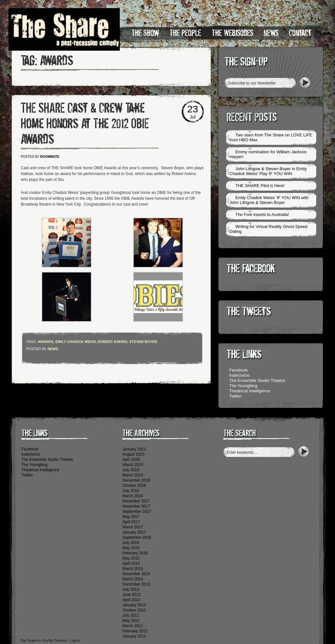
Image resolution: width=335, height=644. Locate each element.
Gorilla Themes (55, 640)
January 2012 (134, 636)
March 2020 (133, 465)
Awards (45, 342)
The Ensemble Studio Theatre (257, 380)
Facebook (238, 370)
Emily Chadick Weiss (76, 342)
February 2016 (135, 553)
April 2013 (131, 600)
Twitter (235, 396)
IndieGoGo (239, 375)
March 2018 (133, 496)
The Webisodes (232, 33)
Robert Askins (112, 342)
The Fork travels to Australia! (262, 215)
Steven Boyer (143, 342)
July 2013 (131, 589)
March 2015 (133, 569)
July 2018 (131, 491)
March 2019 (133, 475)
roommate (50, 157)
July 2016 (131, 543)
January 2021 (134, 449)
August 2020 (133, 454)
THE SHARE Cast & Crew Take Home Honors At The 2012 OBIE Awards (85, 124)
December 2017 (136, 501)
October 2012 (134, 610)
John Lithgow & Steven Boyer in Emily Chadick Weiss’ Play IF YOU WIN (268, 171)
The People (185, 33)
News (271, 33)
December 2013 (136, 584)
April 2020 (131, 460)
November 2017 (136, 506)
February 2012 (135, 631)
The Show (145, 33)
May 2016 (131, 548)
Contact (300, 33)
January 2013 (134, 605)
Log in (75, 640)
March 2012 (133, 626)
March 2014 (133, 579)
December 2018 (136, 480)
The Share (28, 640)
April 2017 (131, 522)
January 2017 (134, 532)
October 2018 (134, 486)
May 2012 (131, 621)
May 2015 (131, 558)
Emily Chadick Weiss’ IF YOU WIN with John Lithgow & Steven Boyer (269, 200)
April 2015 (131, 563)
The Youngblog (243, 386)
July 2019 (131, 470)
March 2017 (133, 527)
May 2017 (131, 517)
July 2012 (131, 615)
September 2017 (137, 511)
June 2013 (131, 595)
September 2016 (137, 537)
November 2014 (136, 574)
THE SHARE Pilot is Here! (260, 186)
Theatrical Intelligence (250, 391)
